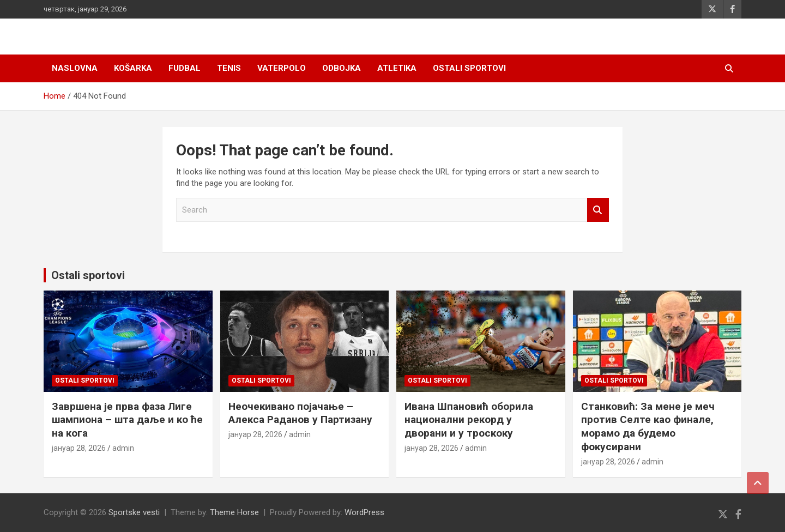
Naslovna (75, 68)
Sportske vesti (134, 512)
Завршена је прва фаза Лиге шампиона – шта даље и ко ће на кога (127, 420)
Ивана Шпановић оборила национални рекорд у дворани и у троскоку (469, 420)
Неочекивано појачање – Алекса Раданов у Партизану (300, 413)
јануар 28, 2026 (79, 448)
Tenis (229, 68)
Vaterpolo (282, 68)
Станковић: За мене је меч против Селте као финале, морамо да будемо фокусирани (648, 427)
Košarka (133, 68)
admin (123, 448)
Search (598, 210)
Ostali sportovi (469, 68)
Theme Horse (234, 512)
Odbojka (342, 68)
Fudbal (185, 68)
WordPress (364, 512)
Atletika (397, 68)
